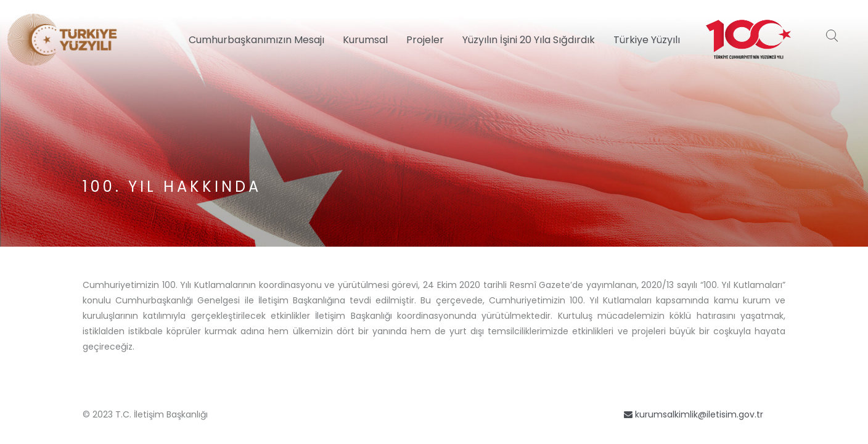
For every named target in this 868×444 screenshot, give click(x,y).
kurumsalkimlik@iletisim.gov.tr (694, 414)
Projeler (425, 40)
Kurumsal (365, 40)
